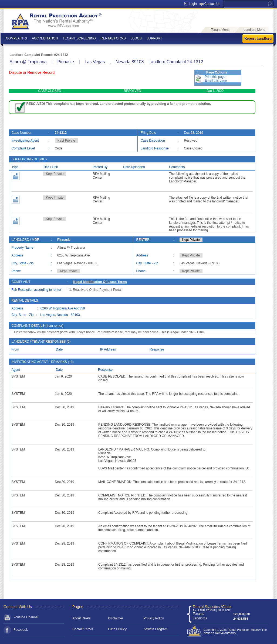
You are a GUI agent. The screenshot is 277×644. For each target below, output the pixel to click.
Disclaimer (116, 618)
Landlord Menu (254, 30)
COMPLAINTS (16, 38)
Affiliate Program (156, 629)
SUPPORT (154, 38)
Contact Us (212, 4)
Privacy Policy (154, 618)
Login (193, 4)
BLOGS (136, 38)
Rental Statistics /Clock (212, 607)
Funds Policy (117, 629)
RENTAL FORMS (113, 38)
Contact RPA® (83, 629)
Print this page (215, 77)
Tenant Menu (220, 30)
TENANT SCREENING (79, 38)
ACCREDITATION (45, 38)
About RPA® (81, 618)
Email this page (216, 81)
